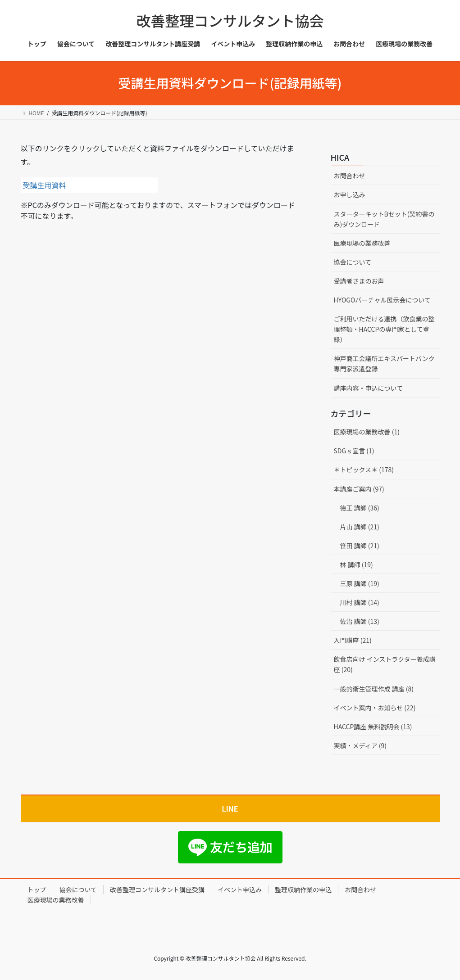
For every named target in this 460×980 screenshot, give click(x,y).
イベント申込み (240, 890)
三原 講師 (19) (360, 583)
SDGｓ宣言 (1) (354, 451)
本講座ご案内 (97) (359, 489)
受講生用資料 (45, 185)
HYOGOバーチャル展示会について (382, 300)
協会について (353, 262)
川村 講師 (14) (360, 602)
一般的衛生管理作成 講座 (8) (374, 689)
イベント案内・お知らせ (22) (375, 708)
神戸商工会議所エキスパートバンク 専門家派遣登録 (387, 364)
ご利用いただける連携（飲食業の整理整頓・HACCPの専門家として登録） (384, 329)
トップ (37, 890)
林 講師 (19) (357, 565)
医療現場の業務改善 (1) (367, 432)
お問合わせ (350, 176)
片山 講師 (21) (360, 527)
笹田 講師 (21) (360, 546)
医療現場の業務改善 (362, 243)
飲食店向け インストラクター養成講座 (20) (385, 664)
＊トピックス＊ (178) (364, 470)
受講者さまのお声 (359, 281)
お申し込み (350, 194)
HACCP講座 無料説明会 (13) (373, 727)
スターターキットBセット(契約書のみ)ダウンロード (384, 219)
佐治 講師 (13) (360, 621)
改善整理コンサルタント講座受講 (157, 890)
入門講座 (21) (353, 640)
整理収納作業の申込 (303, 890)
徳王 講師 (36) (360, 508)
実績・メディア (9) (360, 745)
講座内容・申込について (369, 388)
